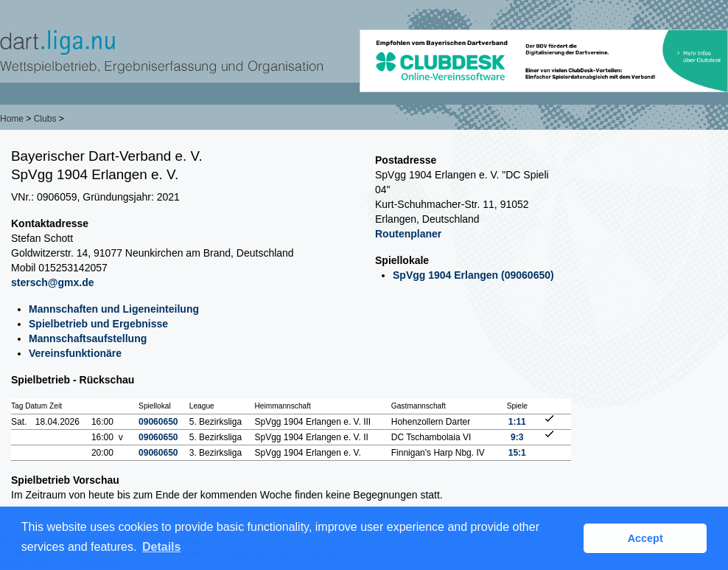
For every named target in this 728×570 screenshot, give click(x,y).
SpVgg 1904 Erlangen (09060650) (473, 275)
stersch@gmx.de (52, 282)
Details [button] (161, 547)
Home (12, 119)
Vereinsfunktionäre (75, 353)
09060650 (158, 422)
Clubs (45, 119)
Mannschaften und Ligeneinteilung (114, 309)
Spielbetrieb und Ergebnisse (98, 324)
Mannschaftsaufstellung (88, 338)
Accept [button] (645, 538)
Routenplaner (408, 234)
